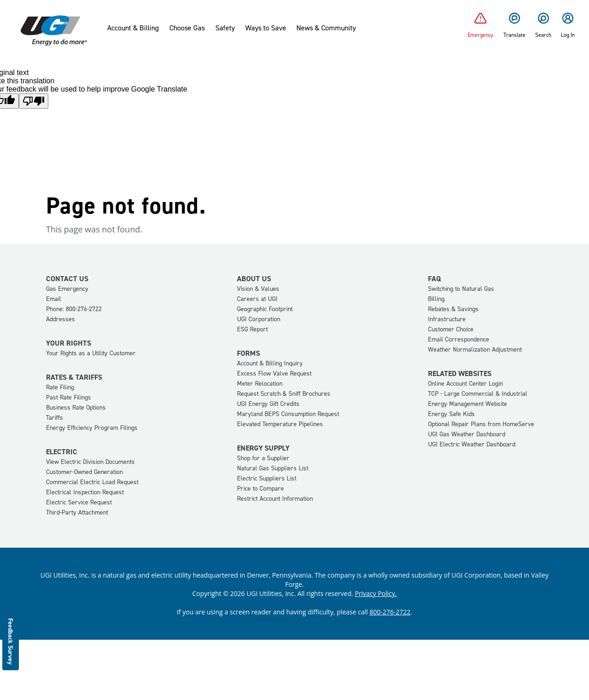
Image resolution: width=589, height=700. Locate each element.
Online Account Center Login (465, 384)
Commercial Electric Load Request (92, 482)
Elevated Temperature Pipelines (280, 424)
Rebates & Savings (453, 309)
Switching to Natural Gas (461, 289)
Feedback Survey (11, 641)
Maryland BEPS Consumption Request (288, 414)
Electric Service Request (79, 502)
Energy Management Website (468, 404)
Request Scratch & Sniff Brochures (284, 394)
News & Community (326, 28)
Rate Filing (60, 387)
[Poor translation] (34, 101)
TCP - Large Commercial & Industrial (478, 394)
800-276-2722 (390, 612)
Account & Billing (133, 28)
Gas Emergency (67, 289)
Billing (436, 299)
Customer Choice (451, 329)
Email (54, 299)
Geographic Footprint (265, 309)
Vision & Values (258, 289)
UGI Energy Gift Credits (268, 404)
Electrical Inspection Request (85, 492)
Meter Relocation (260, 384)
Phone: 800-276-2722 (74, 309)
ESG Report (252, 329)
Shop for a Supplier (263, 458)
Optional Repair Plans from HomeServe (481, 424)
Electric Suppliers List (267, 478)
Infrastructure (447, 319)
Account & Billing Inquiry (270, 363)
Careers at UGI (257, 299)
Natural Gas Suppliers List (273, 468)
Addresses (61, 319)
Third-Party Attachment (77, 512)
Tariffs (55, 418)
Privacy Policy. (376, 593)
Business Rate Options (76, 408)
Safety (225, 28)
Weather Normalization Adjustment (475, 350)
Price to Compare (260, 489)
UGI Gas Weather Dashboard (467, 434)
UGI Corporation (259, 319)
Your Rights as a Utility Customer (91, 353)
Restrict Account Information (275, 499)
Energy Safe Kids (451, 414)
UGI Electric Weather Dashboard (472, 444)
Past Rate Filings (69, 397)
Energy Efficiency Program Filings (92, 428)
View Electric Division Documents (90, 462)
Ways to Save (266, 28)
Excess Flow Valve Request (274, 373)
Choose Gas (187, 28)
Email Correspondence (459, 339)
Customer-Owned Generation (84, 472)
